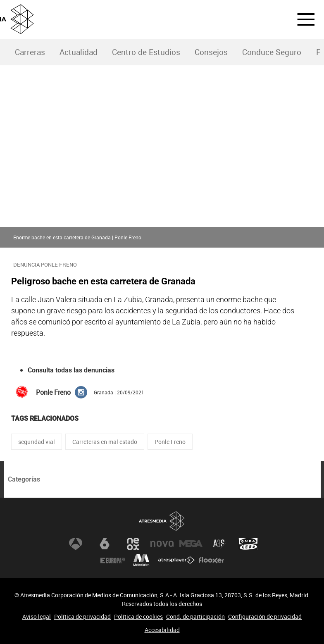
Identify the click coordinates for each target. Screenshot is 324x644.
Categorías (24, 479)
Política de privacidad (82, 617)
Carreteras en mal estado (105, 442)
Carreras (30, 52)
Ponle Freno (170, 442)
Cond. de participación (195, 617)
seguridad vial (37, 442)
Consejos (211, 52)
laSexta (105, 544)
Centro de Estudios (146, 52)
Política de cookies (138, 617)
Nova (162, 544)
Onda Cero (248, 544)
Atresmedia (162, 521)
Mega (191, 544)
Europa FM (113, 561)
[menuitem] (30, 52)
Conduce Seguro (272, 52)
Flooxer (211, 561)
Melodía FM (141, 561)
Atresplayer (176, 561)
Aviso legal (37, 617)
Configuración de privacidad (265, 617)
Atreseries (219, 544)
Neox (133, 544)
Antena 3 (76, 544)
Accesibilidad (162, 630)
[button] (301, 19)
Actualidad (79, 52)
